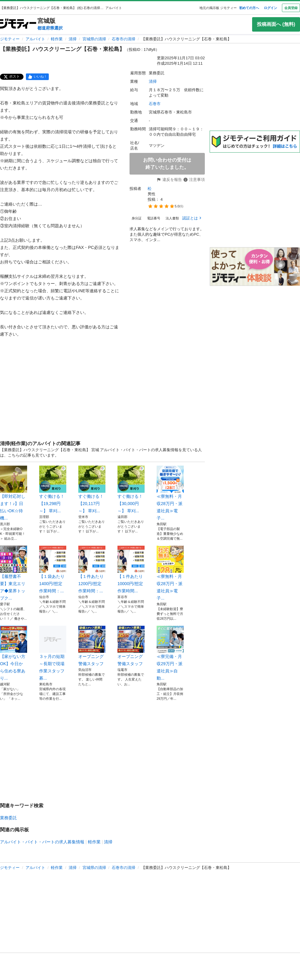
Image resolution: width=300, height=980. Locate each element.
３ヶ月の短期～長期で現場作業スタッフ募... (53, 653)
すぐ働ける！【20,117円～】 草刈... (92, 489)
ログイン (270, 8)
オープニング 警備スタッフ (92, 646)
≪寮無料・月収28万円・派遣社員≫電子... (170, 493)
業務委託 (8, 818)
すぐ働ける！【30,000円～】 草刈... (131, 489)
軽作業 (57, 39)
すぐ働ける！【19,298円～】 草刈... (53, 489)
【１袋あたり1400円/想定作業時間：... (53, 569)
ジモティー (10, 39)
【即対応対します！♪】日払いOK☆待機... (14, 493)
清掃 (73, 39)
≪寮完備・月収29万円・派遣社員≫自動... (170, 653)
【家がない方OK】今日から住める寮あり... (14, 653)
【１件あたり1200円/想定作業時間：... (92, 569)
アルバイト (35, 39)
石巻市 (155, 104)
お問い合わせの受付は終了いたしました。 (167, 164)
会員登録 (291, 8)
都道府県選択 (50, 28)
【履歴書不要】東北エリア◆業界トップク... (14, 573)
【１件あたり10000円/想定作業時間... (131, 569)
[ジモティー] (18, 24)
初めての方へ (249, 8)
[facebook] (37, 77)
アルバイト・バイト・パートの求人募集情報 (42, 842)
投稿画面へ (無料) (276, 24)
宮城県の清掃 (94, 39)
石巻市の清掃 (123, 39)
